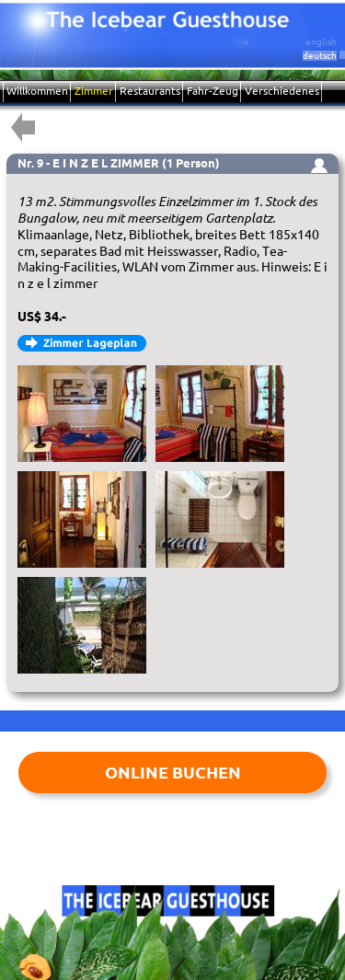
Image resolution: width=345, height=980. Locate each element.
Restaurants (150, 91)
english (321, 42)
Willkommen (37, 91)
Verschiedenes (282, 91)
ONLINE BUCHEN (173, 772)
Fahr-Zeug (213, 91)
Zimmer (94, 91)
